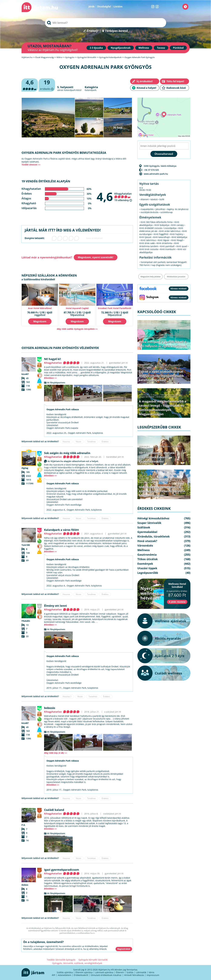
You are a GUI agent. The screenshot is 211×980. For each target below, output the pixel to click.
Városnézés (145, 545)
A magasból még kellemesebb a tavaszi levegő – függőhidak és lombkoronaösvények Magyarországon (163, 408)
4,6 (105, 197)
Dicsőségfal (104, 7)
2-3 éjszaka (96, 48)
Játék (92, 7)
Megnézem (40, 321)
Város (152, 972)
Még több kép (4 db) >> (56, 753)
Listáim (118, 7)
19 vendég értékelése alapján (46, 181)
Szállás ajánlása (65, 972)
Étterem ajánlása (84, 972)
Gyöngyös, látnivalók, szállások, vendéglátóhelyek (77, 963)
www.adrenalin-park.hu (156, 174)
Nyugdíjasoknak (121, 48)
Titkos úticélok (148, 559)
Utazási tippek (147, 568)
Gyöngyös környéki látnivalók (93, 960)
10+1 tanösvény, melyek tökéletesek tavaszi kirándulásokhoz (157, 457)
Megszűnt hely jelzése (150, 277)
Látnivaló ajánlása (104, 972)
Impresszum (153, 975)
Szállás (130, 972)
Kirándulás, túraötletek (167, 397)
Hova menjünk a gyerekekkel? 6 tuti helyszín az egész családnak (163, 344)
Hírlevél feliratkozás (134, 975)
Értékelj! (93, 31)
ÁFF (54, 975)
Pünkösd (178, 48)
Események (145, 564)
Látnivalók (141, 972)
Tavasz (161, 48)
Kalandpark (91, 90)
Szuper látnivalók (147, 397)
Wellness (144, 48)
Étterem (120, 972)
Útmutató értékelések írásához (106, 975)
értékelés (47, 85)
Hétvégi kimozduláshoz (171, 335)
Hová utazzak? (160, 337)
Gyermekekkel (145, 337)
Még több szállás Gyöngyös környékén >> (77, 329)
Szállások (144, 527)
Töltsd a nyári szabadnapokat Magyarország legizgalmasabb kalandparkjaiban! (161, 376)
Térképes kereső (116, 31)
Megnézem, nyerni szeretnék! (96, 257)
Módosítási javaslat (176, 277)
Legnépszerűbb (146, 448)
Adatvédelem (65, 975)
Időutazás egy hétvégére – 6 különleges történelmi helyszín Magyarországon (162, 491)
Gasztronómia (147, 555)
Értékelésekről (81, 975)
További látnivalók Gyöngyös (61, 960)
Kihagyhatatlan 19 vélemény (123, 197)
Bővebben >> (50, 378)
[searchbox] (106, 23)
